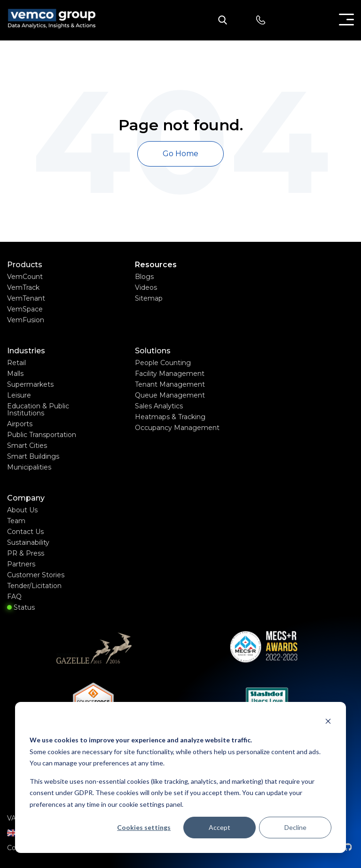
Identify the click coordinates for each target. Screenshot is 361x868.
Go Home (180, 154)
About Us (22, 510)
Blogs (144, 277)
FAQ (14, 597)
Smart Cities (27, 446)
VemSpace (25, 309)
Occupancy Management (177, 428)
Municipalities (29, 467)
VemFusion (26, 320)
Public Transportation (42, 435)
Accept (220, 827)
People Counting (163, 363)
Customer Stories (36, 575)
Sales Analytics (159, 406)
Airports (20, 424)
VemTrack (23, 287)
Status (21, 607)
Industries (26, 351)
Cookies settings (144, 827)
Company (26, 498)
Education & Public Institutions (38, 410)
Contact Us (25, 532)
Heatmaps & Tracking (170, 417)
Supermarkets (30, 384)
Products (25, 265)
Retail (16, 363)
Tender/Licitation (34, 586)
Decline (295, 827)
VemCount (25, 277)
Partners (21, 564)
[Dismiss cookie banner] (328, 722)
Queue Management (170, 395)
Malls (15, 374)
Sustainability (28, 542)
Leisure (19, 395)
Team (16, 521)
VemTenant (26, 298)
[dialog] (180, 777)
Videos (146, 287)
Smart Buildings (33, 456)
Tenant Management (170, 384)
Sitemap (149, 298)
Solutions (153, 351)
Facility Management (170, 374)
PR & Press (26, 553)
